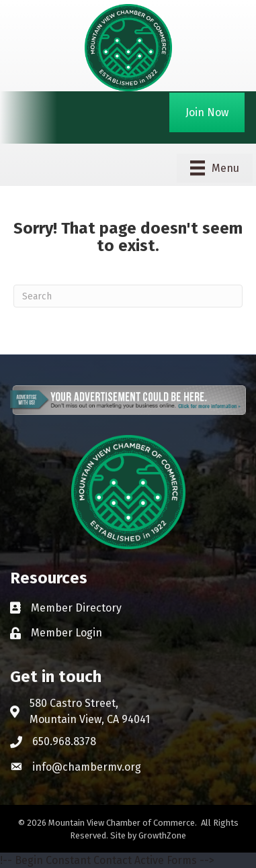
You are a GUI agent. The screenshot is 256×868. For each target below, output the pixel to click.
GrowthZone (162, 835)
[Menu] (215, 168)
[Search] (128, 296)
